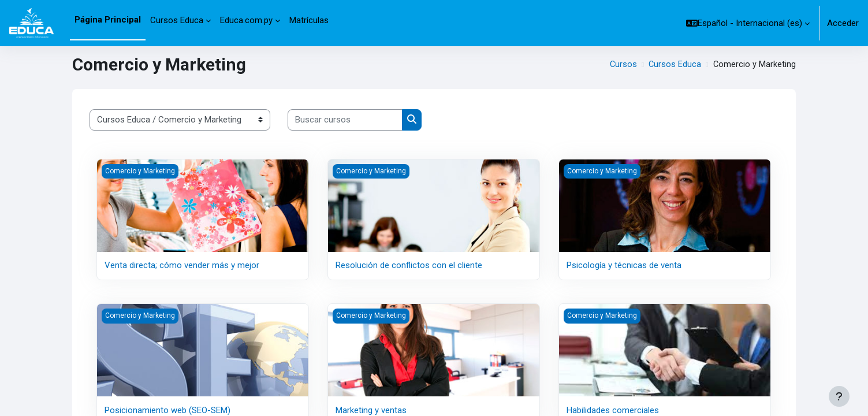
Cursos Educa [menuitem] (177, 20)
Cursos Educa (674, 65)
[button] (748, 23)
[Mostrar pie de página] (839, 396)
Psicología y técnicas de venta (624, 265)
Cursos (622, 65)
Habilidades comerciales (613, 410)
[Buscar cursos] (345, 120)
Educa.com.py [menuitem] (246, 20)
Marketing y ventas (371, 410)
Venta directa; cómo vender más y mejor (182, 265)
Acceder (843, 23)
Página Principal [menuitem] (108, 20)
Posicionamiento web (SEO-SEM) (167, 410)
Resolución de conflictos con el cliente (409, 265)
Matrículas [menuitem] (309, 20)
